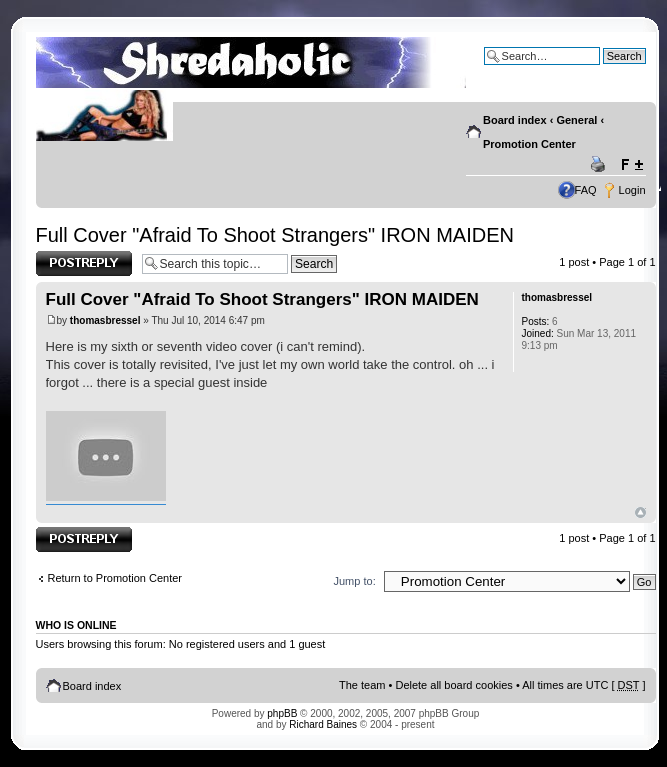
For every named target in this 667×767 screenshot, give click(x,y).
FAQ (586, 190)
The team (362, 685)
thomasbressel (105, 320)
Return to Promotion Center (115, 578)
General (576, 120)
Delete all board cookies (453, 685)
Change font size (631, 165)
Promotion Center (529, 144)
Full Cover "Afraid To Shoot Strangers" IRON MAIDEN (275, 235)
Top (640, 512)
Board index (515, 120)
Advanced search (603, 71)
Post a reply (84, 263)
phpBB (282, 713)
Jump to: (355, 581)
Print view (601, 165)
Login (632, 190)
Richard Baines (323, 724)
